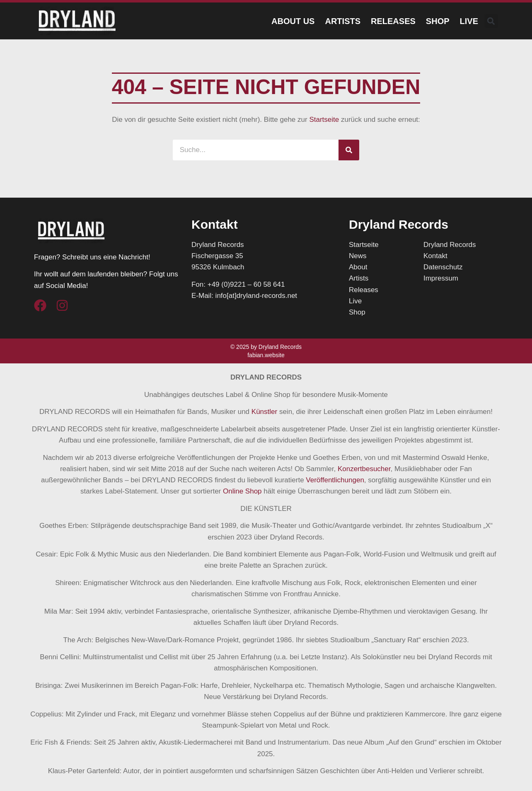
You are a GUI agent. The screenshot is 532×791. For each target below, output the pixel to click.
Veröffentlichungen (335, 480)
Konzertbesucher (364, 469)
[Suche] (349, 150)
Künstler (264, 412)
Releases (393, 21)
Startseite (324, 120)
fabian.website (266, 355)
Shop (438, 21)
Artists (343, 21)
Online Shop (242, 491)
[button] (491, 21)
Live (469, 21)
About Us (293, 21)
